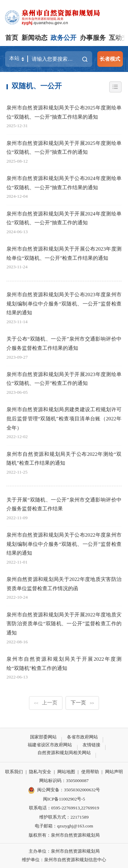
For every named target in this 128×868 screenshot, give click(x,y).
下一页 (82, 702)
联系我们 (14, 772)
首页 (12, 38)
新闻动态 (34, 38)
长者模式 (110, 59)
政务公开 (63, 38)
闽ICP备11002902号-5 (64, 799)
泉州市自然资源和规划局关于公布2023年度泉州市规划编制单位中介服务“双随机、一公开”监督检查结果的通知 (64, 303)
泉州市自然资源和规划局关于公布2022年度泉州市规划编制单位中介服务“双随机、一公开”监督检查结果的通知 (64, 544)
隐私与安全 (40, 772)
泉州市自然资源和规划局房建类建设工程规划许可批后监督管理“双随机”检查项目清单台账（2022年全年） (64, 418)
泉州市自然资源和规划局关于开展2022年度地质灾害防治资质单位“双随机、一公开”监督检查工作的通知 (64, 624)
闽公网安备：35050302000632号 (64, 790)
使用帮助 (90, 772)
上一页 (46, 702)
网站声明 (114, 772)
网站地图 (66, 772)
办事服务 (93, 38)
